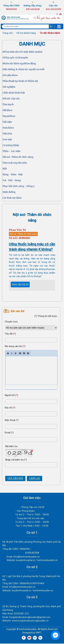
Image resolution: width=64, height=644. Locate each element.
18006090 (11, 9)
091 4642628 (33, 9)
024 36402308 (53, 9)
